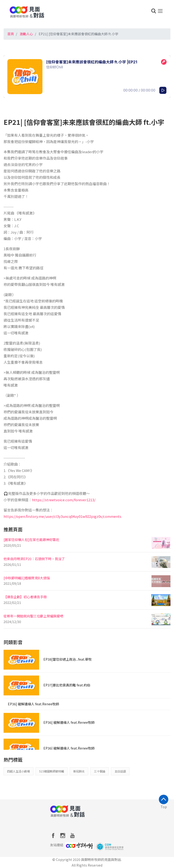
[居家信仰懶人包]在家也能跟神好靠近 (31, 540)
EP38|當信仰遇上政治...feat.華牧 (68, 659)
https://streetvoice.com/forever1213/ (64, 500)
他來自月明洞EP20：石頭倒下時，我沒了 (34, 559)
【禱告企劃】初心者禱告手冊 (25, 597)
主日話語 (120, 771)
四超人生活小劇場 (18, 771)
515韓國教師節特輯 (52, 771)
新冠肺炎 (79, 771)
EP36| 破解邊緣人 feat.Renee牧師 (33, 704)
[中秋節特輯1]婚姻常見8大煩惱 (27, 578)
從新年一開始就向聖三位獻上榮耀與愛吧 (33, 616)
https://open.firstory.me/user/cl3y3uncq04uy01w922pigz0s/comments (62, 516)
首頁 (11, 34)
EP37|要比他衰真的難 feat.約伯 (67, 685)
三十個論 (100, 771)
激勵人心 (26, 34)
